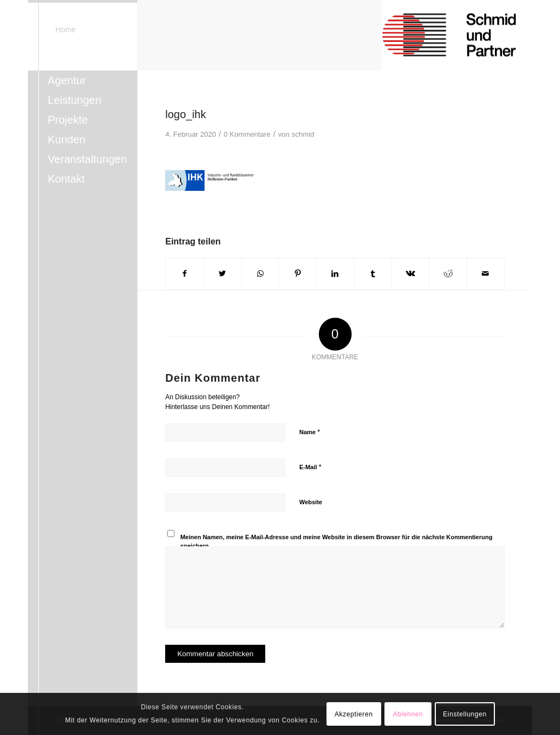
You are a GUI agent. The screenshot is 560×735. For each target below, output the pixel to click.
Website (311, 502)
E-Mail (310, 467)
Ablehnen (408, 714)
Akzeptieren (354, 714)
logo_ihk (186, 114)
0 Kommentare (247, 134)
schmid (303, 134)
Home (65, 30)
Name (310, 432)
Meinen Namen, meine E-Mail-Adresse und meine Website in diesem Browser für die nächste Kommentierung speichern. (337, 542)
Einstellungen (465, 714)
